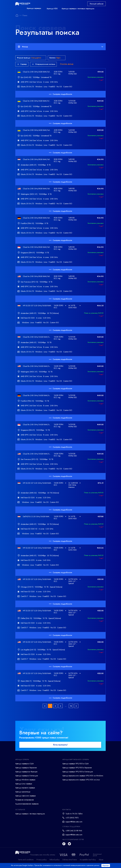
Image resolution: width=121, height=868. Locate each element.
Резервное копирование (25, 801)
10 (71, 706)
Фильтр (60, 47)
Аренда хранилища (23, 793)
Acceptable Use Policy (88, 861)
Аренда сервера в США (24, 765)
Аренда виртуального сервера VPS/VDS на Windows (83, 777)
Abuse (101, 861)
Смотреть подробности (61, 94)
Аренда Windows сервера (25, 781)
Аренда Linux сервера (24, 785)
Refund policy (55, 861)
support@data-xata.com (74, 823)
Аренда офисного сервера (25, 797)
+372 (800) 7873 (72, 819)
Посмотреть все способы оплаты (43, 856)
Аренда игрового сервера (25, 789)
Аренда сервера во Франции (26, 773)
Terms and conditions (26, 861)
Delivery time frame (70, 861)
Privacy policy (42, 861)
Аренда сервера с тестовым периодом (78, 9)
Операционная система (44, 64)
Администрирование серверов (27, 805)
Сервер (22, 64)
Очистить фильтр (67, 64)
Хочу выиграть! (60, 746)
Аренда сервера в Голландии (27, 777)
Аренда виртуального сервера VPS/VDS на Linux (81, 781)
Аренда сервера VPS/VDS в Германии (77, 769)
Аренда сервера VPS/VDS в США (75, 765)
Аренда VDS (52, 9)
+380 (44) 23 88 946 (74, 832)
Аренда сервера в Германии (26, 769)
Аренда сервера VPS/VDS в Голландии (78, 773)
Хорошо (106, 865)
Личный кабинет (97, 4)
